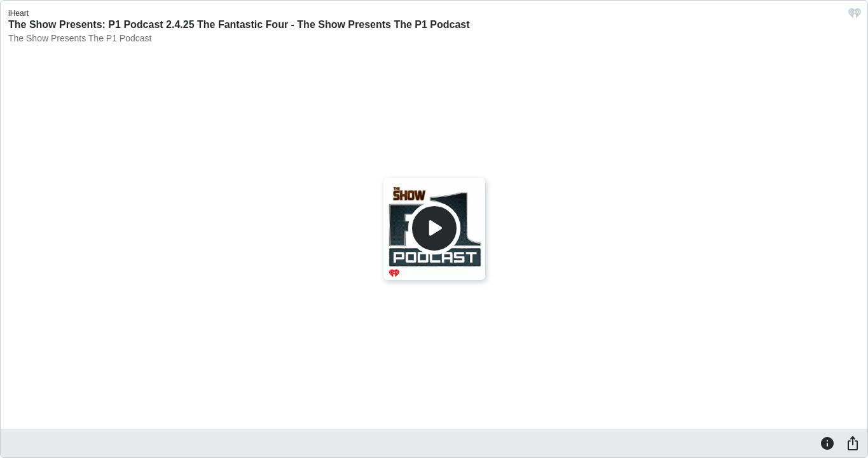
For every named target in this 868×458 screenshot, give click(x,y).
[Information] (827, 443)
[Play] (434, 228)
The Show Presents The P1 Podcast (80, 38)
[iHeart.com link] (855, 16)
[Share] (853, 443)
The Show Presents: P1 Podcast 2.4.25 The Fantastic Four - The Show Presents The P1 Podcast (239, 24)
